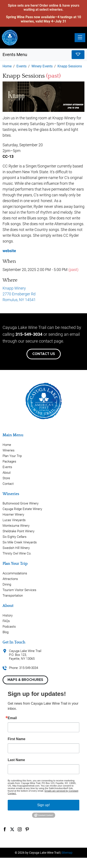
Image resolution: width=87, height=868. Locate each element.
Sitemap (67, 853)
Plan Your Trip (12, 456)
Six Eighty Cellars (15, 537)
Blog (6, 632)
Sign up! (43, 805)
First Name (17, 739)
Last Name (16, 760)
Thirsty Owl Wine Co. (17, 553)
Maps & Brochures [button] (25, 680)
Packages (9, 461)
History (8, 615)
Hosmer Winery (13, 515)
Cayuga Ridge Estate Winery (22, 509)
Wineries (9, 450)
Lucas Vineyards (14, 520)
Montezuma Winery (16, 526)
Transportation (13, 596)
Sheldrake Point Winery (18, 531)
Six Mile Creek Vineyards (20, 542)
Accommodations (15, 573)
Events (7, 467)
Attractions (10, 579)
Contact (8, 484)
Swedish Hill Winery (16, 548)
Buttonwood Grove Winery (21, 503)
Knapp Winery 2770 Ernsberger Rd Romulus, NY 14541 (19, 294)
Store (6, 478)
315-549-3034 (29, 334)
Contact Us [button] (44, 354)
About (7, 473)
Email (12, 718)
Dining (7, 584)
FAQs (6, 621)
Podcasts (9, 627)
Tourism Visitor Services (19, 590)
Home (7, 445)
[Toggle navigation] (80, 38)
